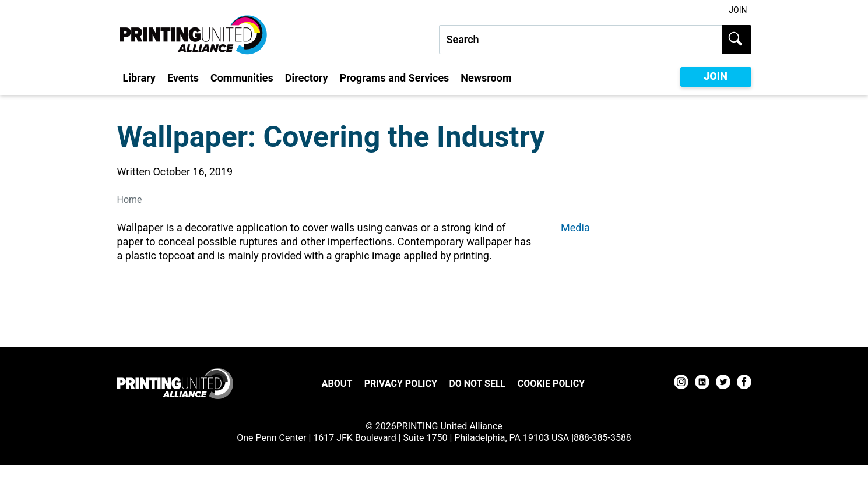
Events (183, 78)
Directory (307, 78)
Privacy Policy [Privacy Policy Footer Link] (401, 384)
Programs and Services (395, 78)
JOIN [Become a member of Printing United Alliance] (716, 76)
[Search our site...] (580, 40)
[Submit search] (737, 40)
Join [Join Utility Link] (738, 10)
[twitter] (723, 384)
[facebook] (744, 384)
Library (139, 78)
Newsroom (486, 78)
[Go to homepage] (175, 384)
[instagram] (681, 384)
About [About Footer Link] (337, 384)
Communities (242, 78)
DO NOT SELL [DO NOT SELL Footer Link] (477, 384)
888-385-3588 (602, 438)
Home (130, 200)
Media (575, 227)
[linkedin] (702, 384)
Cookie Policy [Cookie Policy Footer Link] (551, 384)
